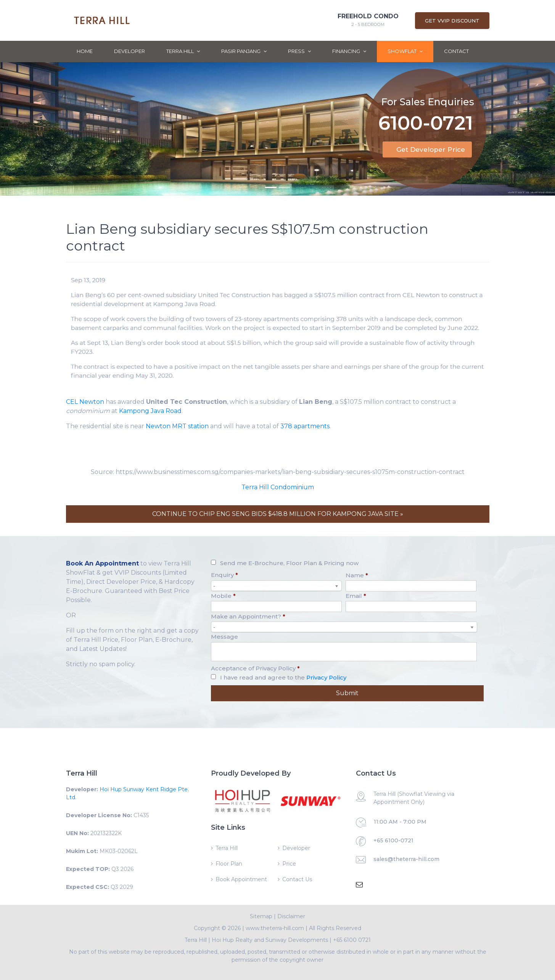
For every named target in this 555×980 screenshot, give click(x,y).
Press (299, 51)
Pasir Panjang (244, 51)
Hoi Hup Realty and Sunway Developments (270, 940)
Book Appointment (241, 879)
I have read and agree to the (283, 677)
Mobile (223, 596)
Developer (129, 51)
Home (85, 51)
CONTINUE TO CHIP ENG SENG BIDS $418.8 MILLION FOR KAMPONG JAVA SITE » (278, 514)
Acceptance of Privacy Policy (255, 668)
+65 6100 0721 (352, 940)
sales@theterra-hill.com (406, 859)
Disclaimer (291, 916)
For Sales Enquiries (428, 90)
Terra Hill (183, 51)
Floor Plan (229, 864)
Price (289, 864)
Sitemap (261, 916)
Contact (456, 51)
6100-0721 (426, 113)
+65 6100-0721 (393, 840)
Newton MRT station (177, 426)
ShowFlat (405, 51)
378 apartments (305, 426)
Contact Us (297, 879)
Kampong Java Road (150, 411)
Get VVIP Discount (452, 21)
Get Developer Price (431, 149)
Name (357, 575)
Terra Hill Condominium (278, 487)
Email (356, 596)
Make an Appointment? (248, 616)
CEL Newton (85, 402)
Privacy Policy (326, 677)
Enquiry (224, 575)
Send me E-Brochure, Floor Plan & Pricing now (289, 563)
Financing (349, 51)
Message (224, 637)
